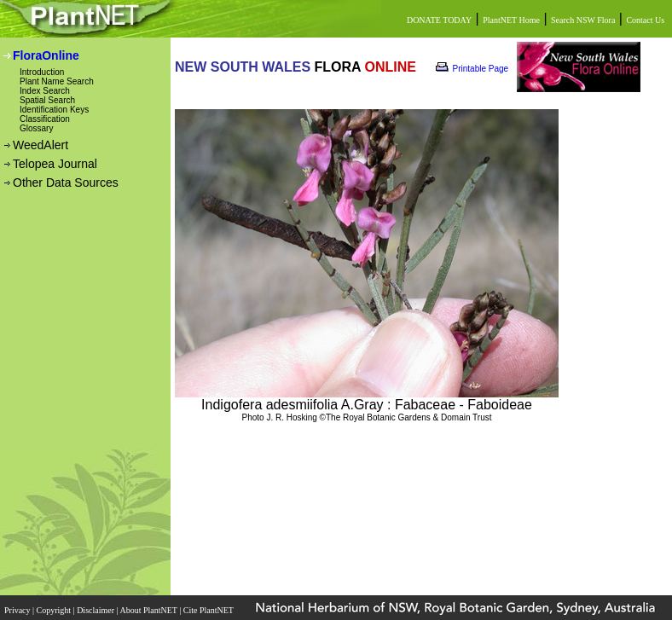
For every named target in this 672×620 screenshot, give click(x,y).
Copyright (55, 610)
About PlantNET (149, 610)
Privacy (18, 610)
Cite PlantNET (209, 610)
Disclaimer (96, 610)
